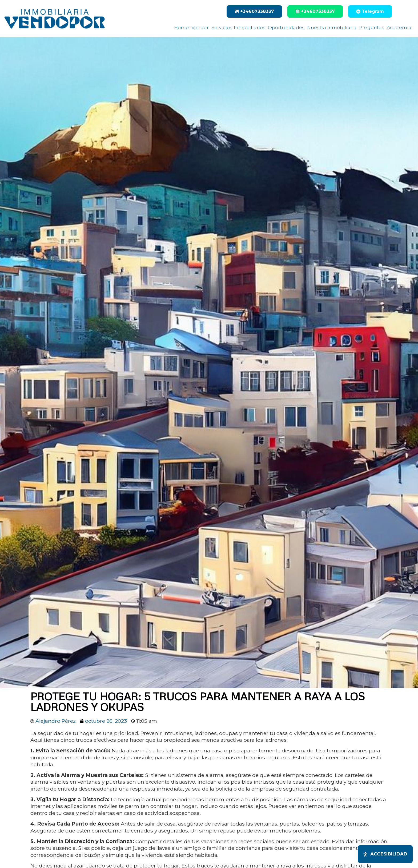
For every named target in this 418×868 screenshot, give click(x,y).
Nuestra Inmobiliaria (332, 27)
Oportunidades (286, 27)
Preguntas (372, 27)
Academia (399, 27)
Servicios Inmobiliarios (238, 27)
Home (181, 27)
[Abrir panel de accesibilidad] (385, 854)
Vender (200, 27)
